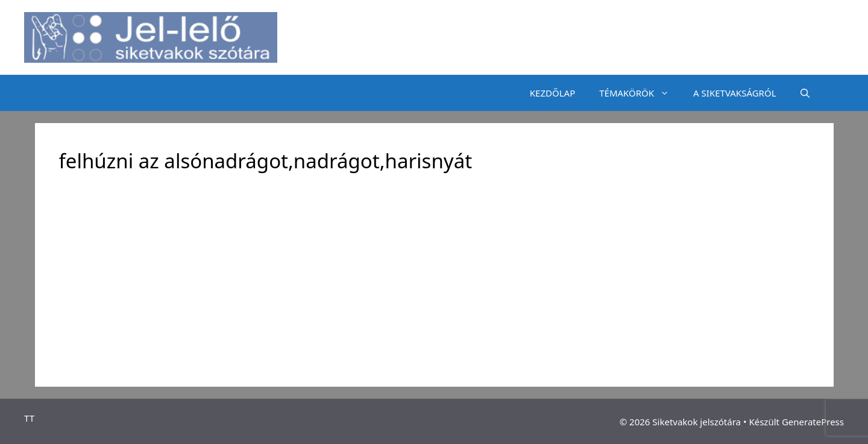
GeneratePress (813, 422)
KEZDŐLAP (552, 93)
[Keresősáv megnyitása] (805, 93)
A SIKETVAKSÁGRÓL (734, 93)
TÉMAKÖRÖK (640, 93)
